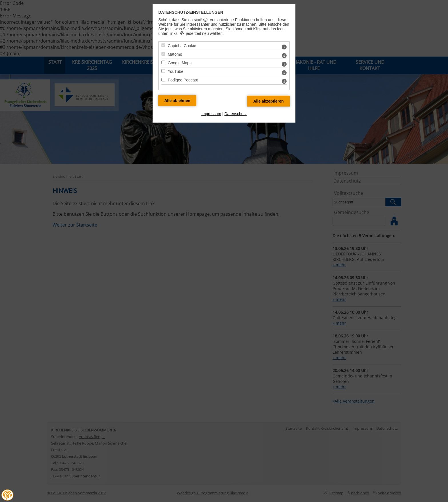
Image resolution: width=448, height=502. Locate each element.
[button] (7, 495)
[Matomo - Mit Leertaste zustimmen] (163, 54)
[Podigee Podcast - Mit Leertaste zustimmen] (163, 80)
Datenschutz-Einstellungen (191, 12)
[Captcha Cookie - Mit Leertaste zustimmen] (163, 45)
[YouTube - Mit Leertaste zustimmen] (163, 71)
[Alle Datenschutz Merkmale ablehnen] (177, 101)
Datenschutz (235, 114)
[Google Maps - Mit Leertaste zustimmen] (163, 62)
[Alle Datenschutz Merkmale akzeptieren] (268, 101)
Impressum (211, 114)
